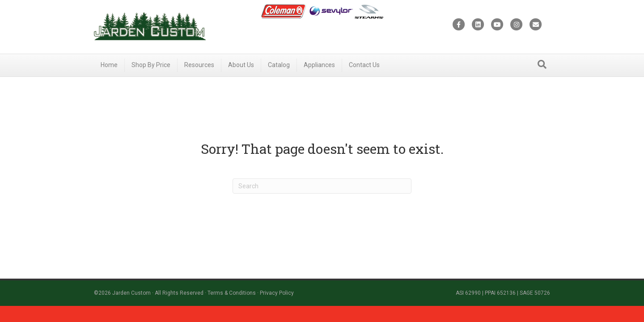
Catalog (279, 65)
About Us (241, 65)
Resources (199, 65)
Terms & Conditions (232, 293)
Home (109, 65)
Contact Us (364, 65)
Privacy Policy (277, 293)
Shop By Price (151, 65)
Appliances (319, 65)
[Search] (542, 64)
